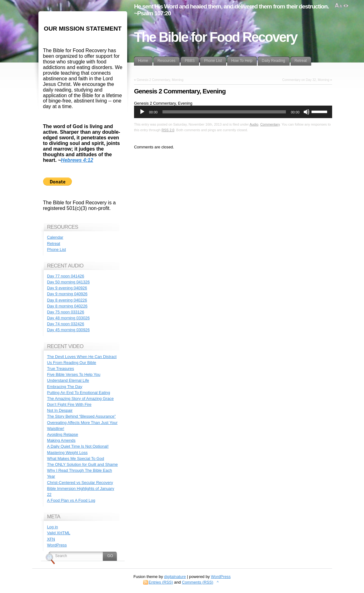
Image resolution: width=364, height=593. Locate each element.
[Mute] (307, 112)
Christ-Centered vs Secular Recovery (80, 483)
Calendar (55, 237)
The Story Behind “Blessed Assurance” (82, 416)
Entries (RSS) (161, 582)
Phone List (57, 249)
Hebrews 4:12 (77, 160)
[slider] (224, 112)
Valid (59, 533)
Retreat (54, 244)
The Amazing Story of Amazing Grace (80, 399)
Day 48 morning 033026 (69, 318)
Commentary (270, 124)
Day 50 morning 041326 (69, 282)
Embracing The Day (65, 387)
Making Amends (61, 440)
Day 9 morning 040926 (67, 294)
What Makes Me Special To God (76, 458)
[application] (233, 112)
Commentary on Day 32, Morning (306, 80)
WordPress (57, 545)
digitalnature (175, 577)
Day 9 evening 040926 (67, 288)
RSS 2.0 (168, 130)
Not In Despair (60, 410)
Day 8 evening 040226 (67, 300)
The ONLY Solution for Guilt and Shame (82, 464)
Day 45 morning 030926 (69, 330)
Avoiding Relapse (63, 434)
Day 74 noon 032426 (66, 324)
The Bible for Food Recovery (216, 37)
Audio (254, 124)
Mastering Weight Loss (67, 453)
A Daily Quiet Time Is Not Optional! (78, 446)
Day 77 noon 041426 (66, 276)
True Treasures (61, 369)
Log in (53, 527)
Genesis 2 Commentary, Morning (160, 80)
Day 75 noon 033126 (66, 312)
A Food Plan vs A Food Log (71, 500)
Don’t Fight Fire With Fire (69, 404)
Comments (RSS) (197, 582)
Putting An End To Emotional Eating (79, 393)
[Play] (142, 112)
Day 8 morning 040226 (67, 306)
